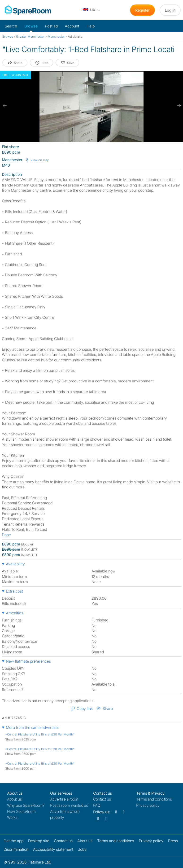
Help (91, 26)
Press (173, 841)
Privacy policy (148, 805)
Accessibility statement (53, 849)
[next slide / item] (178, 106)
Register (142, 10)
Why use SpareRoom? (26, 805)
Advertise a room (64, 799)
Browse (31, 26)
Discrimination (16, 849)
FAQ (97, 805)
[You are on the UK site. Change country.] (92, 10)
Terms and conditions (154, 799)
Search (11, 26)
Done (6, 535)
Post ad (51, 26)
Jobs (82, 849)
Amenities (15, 613)
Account (72, 26)
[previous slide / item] (5, 106)
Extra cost (14, 591)
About (14, 799)
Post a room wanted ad (69, 805)
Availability (15, 564)
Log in (170, 10)
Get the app (13, 841)
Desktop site (39, 841)
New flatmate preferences (28, 661)
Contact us (102, 799)
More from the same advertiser (33, 727)
